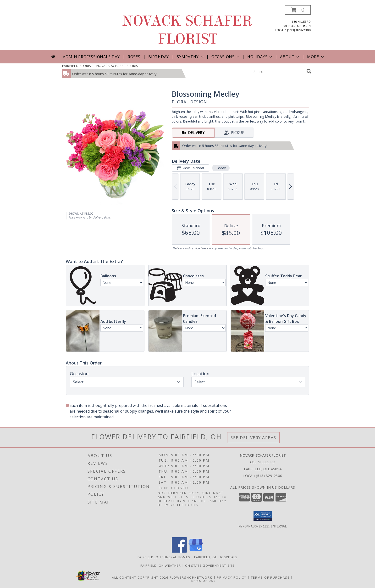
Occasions (226, 57)
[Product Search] (279, 72)
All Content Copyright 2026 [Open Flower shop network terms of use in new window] (140, 577)
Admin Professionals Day (91, 57)
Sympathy (190, 57)
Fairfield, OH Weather (161, 566)
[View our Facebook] (179, 551)
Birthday (159, 57)
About (290, 57)
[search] (309, 71)
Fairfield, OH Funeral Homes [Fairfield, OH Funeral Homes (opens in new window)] (164, 557)
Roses (134, 57)
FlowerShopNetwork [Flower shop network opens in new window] (191, 577)
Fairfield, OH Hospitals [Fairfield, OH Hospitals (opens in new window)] (216, 557)
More (316, 57)
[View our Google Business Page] (196, 551)
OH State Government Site (210, 566)
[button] (298, 10)
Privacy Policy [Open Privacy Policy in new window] (232, 577)
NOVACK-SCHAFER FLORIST (187, 30)
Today (221, 168)
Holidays (260, 57)
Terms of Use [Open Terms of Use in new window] (202, 581)
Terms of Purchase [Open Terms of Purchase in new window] (270, 577)
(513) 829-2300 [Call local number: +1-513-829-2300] (299, 30)
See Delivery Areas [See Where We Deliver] (253, 438)
